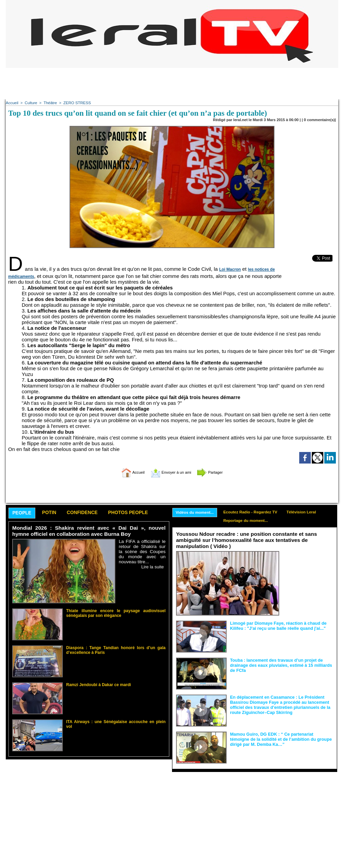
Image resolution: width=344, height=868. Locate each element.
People (23, 514)
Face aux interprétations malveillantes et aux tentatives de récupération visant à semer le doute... (308, 564)
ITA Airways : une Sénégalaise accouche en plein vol (113, 722)
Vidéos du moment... (196, 513)
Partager (217, 472)
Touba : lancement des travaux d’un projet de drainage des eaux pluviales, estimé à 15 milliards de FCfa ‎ (281, 665)
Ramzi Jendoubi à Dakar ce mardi (96, 685)
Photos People (139, 513)
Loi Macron (229, 269)
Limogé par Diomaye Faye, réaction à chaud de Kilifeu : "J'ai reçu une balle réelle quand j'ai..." (275, 626)
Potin (53, 513)
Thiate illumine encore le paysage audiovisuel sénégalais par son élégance (116, 613)
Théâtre (49, 103)
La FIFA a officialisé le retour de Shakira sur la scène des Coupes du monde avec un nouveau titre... (142, 552)
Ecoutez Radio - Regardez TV (254, 512)
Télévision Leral (308, 512)
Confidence (89, 513)
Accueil (12, 103)
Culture (30, 103)
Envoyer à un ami (170, 472)
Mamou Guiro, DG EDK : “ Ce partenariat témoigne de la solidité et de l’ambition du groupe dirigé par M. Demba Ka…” (281, 739)
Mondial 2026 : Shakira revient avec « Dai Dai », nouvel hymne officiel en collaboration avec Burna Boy (89, 532)
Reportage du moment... (249, 522)
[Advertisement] (172, 83)
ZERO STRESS (75, 103)
